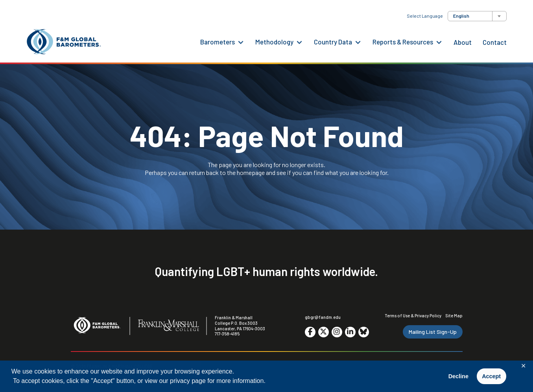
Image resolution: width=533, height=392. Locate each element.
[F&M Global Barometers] (64, 42)
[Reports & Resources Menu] (439, 42)
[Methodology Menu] (299, 42)
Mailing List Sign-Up (433, 332)
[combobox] (477, 16)
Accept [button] (491, 376)
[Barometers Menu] (241, 42)
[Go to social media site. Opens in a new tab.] (310, 332)
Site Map (454, 316)
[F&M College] (169, 326)
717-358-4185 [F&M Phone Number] (227, 334)
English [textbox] (461, 16)
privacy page (188, 381)
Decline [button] (458, 376)
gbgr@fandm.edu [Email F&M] (323, 317)
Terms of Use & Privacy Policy (413, 316)
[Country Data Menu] (358, 42)
